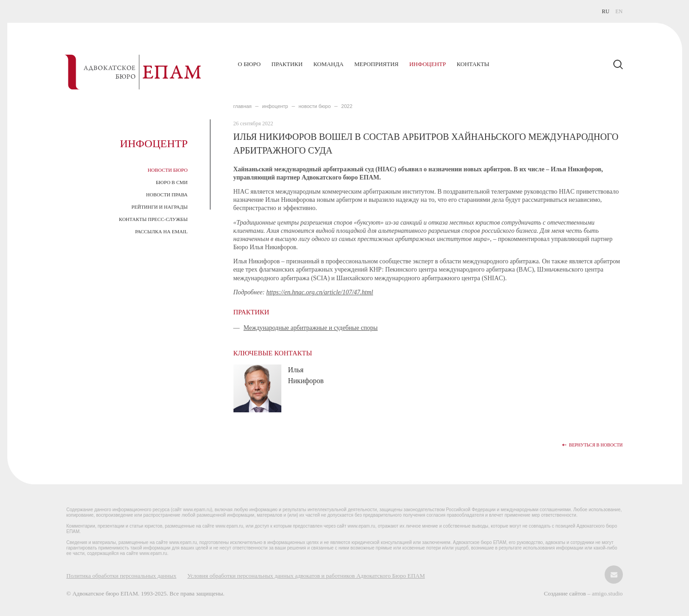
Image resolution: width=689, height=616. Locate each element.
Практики (287, 64)
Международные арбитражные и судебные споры (311, 328)
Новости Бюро (168, 170)
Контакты (473, 64)
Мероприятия (376, 64)
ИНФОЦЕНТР (275, 106)
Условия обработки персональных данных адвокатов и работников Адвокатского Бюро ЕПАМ (306, 576)
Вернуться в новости (596, 445)
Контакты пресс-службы (153, 219)
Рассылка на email (161, 231)
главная (243, 106)
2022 (347, 106)
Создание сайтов (566, 593)
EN (619, 11)
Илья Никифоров (306, 375)
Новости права (167, 195)
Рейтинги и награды (159, 207)
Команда (328, 64)
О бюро (249, 64)
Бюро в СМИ (172, 182)
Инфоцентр (427, 64)
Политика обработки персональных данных (122, 576)
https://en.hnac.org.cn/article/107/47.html (320, 292)
